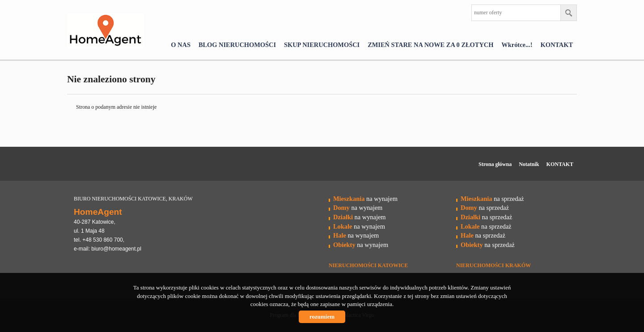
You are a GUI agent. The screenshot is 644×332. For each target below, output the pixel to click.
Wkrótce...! (517, 45)
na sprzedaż (492, 199)
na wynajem (365, 199)
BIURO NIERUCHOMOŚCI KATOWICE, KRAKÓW (133, 199)
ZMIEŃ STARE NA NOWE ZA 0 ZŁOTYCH (430, 45)
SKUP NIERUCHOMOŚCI (322, 45)
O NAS (181, 45)
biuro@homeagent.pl (116, 249)
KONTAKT (557, 45)
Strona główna (495, 164)
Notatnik (529, 164)
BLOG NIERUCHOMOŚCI (237, 45)
